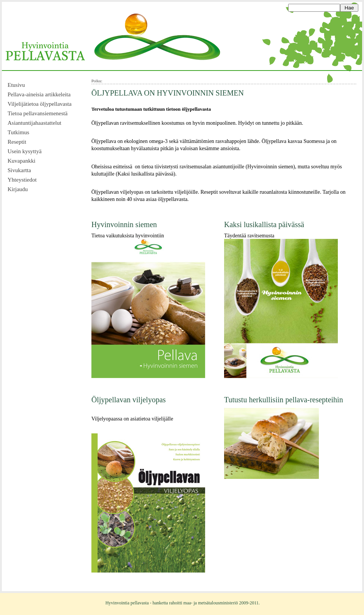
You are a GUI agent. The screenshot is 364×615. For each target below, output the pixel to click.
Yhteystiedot (22, 180)
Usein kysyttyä (25, 151)
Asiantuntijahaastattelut (35, 123)
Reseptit (17, 142)
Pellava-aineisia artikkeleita (39, 94)
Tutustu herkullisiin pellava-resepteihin (284, 400)
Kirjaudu (18, 189)
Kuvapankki (21, 161)
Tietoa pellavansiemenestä (38, 113)
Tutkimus (18, 132)
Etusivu (16, 85)
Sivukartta (19, 170)
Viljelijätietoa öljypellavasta (40, 104)
